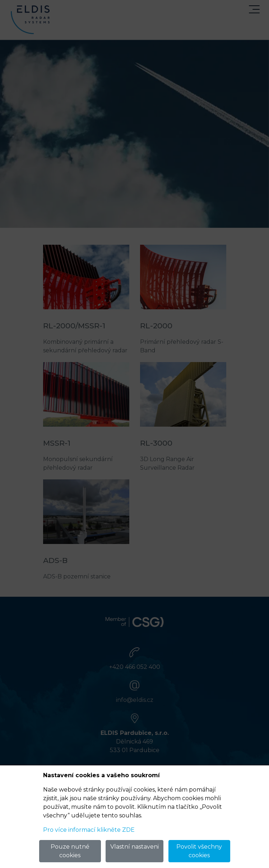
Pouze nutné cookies (70, 851)
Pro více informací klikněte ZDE (89, 830)
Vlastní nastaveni (134, 847)
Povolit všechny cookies (199, 851)
